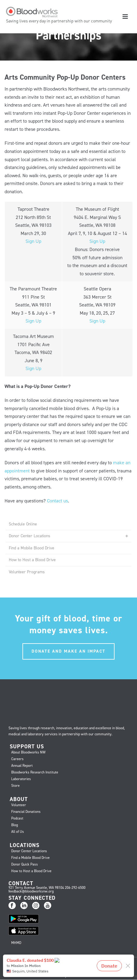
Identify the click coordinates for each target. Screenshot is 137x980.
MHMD (16, 943)
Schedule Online (23, 524)
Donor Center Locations (30, 536)
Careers (17, 759)
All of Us (18, 832)
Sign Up (33, 241)
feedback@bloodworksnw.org (31, 891)
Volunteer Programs (27, 572)
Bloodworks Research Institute (35, 772)
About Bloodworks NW (28, 752)
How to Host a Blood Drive (32, 560)
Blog (15, 825)
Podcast (17, 818)
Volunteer (19, 805)
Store (15, 786)
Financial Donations (26, 812)
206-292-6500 (75, 888)
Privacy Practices (68, 976)
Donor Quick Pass (25, 864)
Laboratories (21, 779)
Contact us (57, 501)
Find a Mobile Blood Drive (32, 548)
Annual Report (22, 766)
